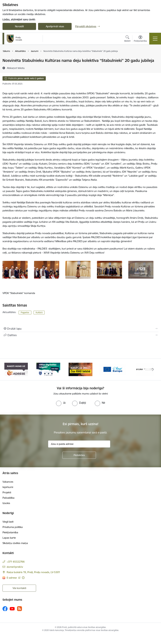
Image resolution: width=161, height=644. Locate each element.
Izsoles (6, 503)
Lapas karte (9, 538)
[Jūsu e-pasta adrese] (79, 444)
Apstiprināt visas (55, 26)
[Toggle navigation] (155, 39)
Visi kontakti (19, 588)
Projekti (7, 492)
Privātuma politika (13, 527)
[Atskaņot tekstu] (16, 68)
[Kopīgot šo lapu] (80, 335)
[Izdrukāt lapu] (80, 329)
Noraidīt (19, 26)
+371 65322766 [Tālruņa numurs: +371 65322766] (16, 562)
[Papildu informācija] (23, 578)
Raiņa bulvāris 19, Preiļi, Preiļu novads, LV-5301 (33, 572)
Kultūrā (39, 312)
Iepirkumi (8, 487)
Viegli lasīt (8, 522)
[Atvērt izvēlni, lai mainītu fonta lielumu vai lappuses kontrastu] (140, 39)
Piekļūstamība (10, 532)
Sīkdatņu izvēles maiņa (15, 543)
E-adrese (12, 578)
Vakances (8, 482)
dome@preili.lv (15, 567)
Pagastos (25, 312)
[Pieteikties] (79, 455)
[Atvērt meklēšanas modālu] (127, 39)
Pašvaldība (8, 498)
